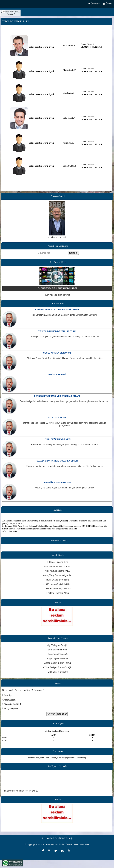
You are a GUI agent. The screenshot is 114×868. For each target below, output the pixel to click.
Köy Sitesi (85, 844)
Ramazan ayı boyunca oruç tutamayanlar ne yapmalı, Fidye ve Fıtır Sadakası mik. (65, 466)
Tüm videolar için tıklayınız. (58, 295)
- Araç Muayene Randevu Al (57, 571)
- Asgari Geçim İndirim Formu (57, 663)
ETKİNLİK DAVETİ (57, 374)
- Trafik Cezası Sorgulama (57, 580)
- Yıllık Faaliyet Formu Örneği (57, 667)
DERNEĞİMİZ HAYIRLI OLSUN (57, 482)
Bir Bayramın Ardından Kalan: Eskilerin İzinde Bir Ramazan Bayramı (65, 315)
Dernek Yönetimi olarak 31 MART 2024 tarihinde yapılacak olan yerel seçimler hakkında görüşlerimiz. (65, 424)
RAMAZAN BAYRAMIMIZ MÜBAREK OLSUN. (57, 461)
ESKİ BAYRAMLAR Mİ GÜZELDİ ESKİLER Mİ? (57, 310)
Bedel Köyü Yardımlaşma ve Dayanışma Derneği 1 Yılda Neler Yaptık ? (65, 445)
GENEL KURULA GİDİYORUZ (57, 353)
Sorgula (73, 253)
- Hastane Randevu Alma (57, 593)
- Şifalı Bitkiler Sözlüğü (57, 672)
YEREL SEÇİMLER (57, 418)
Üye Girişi (94, 4)
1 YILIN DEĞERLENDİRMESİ (57, 439)
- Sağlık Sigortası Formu (57, 659)
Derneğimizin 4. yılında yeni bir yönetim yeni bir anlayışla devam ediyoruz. (65, 337)
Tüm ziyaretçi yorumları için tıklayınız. (20, 791)
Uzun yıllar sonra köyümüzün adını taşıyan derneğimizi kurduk (65, 488)
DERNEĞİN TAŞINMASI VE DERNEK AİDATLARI (57, 396)
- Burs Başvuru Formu (57, 650)
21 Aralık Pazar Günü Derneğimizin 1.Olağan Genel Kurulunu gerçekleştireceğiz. (65, 358)
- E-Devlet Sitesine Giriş (57, 562)
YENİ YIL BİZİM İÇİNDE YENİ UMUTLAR (57, 331)
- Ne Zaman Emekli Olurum (57, 567)
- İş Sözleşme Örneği (57, 645)
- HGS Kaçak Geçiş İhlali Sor (57, 584)
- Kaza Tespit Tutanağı (57, 654)
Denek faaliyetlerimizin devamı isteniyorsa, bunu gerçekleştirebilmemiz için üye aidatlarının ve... (65, 401)
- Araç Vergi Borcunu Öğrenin (57, 575)
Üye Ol (108, 4)
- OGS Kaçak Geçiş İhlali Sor (57, 589)
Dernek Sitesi (72, 844)
